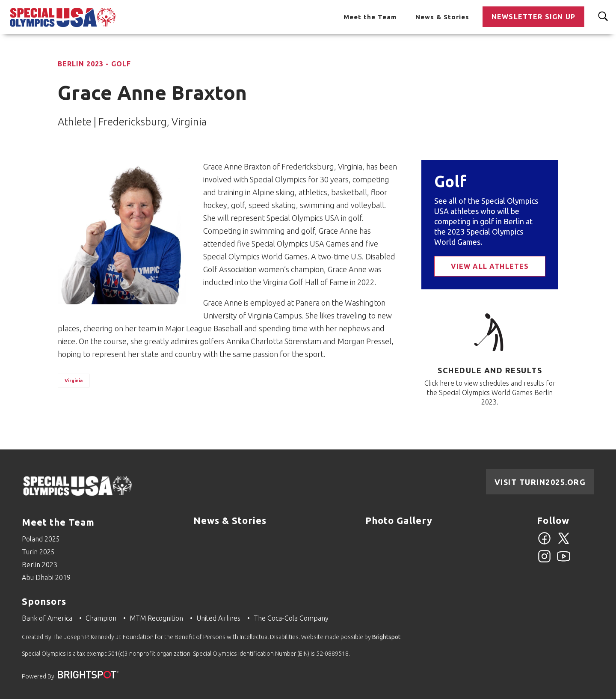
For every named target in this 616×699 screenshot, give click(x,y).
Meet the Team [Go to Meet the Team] (370, 17)
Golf (450, 181)
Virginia (74, 381)
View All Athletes (490, 266)
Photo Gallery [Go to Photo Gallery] (399, 520)
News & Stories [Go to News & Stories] (442, 17)
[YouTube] (564, 561)
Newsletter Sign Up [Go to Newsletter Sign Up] (533, 17)
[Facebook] (544, 543)
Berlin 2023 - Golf (94, 64)
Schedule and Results (490, 370)
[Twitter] (564, 543)
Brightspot (386, 637)
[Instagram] (544, 561)
